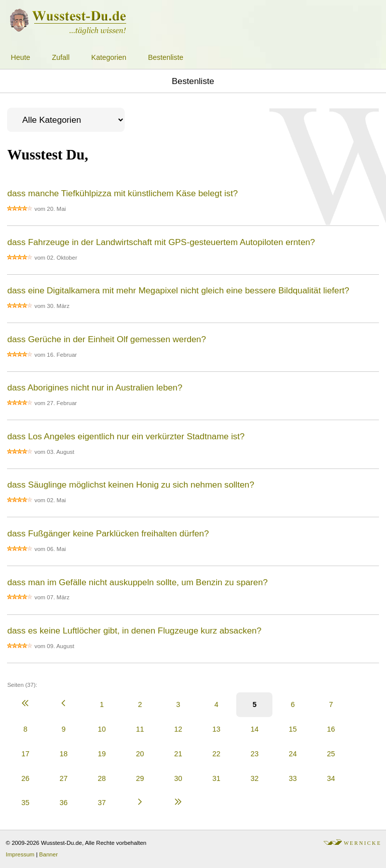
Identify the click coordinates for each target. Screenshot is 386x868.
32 (254, 778)
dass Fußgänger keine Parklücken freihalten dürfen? (108, 533)
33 (293, 778)
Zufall (61, 57)
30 (178, 778)
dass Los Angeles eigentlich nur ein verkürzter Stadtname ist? (126, 436)
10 (102, 729)
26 (25, 778)
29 (140, 778)
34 (331, 778)
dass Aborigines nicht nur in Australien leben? (94, 387)
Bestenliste (165, 57)
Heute (21, 57)
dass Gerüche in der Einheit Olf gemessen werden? (106, 339)
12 (178, 729)
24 (293, 754)
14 (254, 729)
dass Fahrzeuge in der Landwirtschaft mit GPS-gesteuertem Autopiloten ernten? (161, 242)
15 (293, 729)
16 (331, 729)
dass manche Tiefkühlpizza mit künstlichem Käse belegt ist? (122, 193)
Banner (49, 854)
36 (63, 803)
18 (63, 754)
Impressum (20, 854)
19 (102, 754)
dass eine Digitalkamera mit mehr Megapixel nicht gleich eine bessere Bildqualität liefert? (178, 290)
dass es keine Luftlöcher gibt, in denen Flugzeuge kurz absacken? (134, 630)
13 (216, 729)
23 (254, 754)
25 (331, 754)
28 (102, 778)
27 (63, 778)
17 (25, 754)
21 (178, 754)
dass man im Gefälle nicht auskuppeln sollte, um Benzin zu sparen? (137, 582)
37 (102, 803)
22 (216, 754)
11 (140, 729)
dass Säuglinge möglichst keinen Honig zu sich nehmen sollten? (130, 485)
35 (25, 803)
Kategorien (109, 57)
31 (216, 778)
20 (140, 754)
